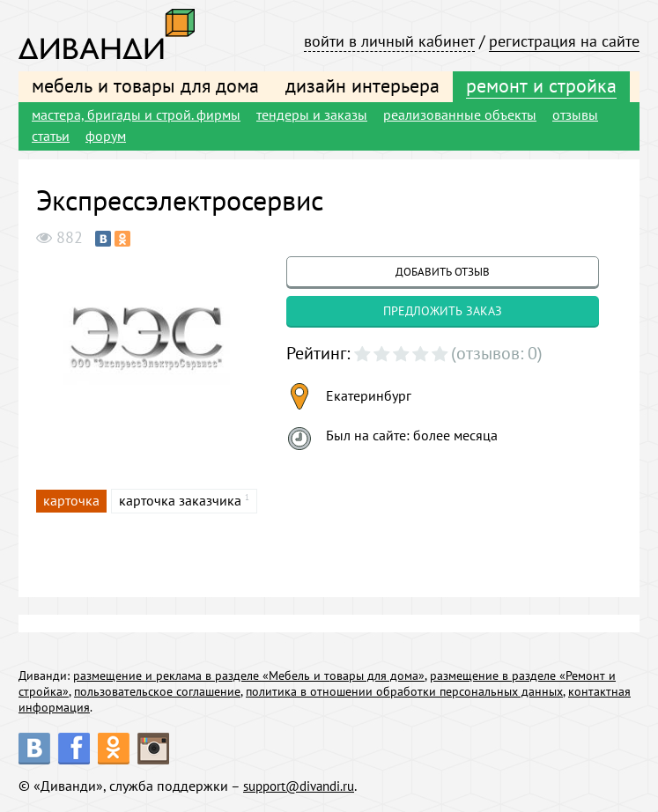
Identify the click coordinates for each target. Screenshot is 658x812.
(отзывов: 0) (497, 353)
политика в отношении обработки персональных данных (404, 691)
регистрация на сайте (564, 41)
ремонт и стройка (541, 85)
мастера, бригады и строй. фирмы (136, 114)
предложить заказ (443, 311)
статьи (51, 136)
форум (106, 136)
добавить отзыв (443, 272)
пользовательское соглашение (157, 691)
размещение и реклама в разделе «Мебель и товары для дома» (249, 675)
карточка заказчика (180, 500)
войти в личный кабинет (389, 41)
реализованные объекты (460, 114)
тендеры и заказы (312, 114)
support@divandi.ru (304, 786)
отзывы (575, 114)
